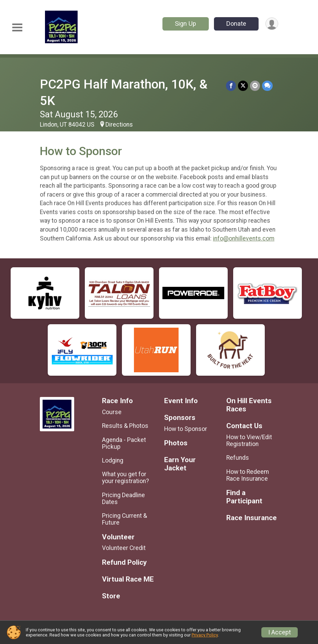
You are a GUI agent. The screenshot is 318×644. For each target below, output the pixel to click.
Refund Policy (124, 563)
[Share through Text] (267, 86)
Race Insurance (252, 518)
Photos (176, 443)
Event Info (181, 401)
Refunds (238, 458)
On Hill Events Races (249, 405)
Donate (236, 24)
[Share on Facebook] (231, 86)
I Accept (280, 632)
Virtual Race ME (128, 579)
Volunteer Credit (124, 548)
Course (112, 412)
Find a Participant (244, 497)
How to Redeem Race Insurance (248, 475)
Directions (119, 125)
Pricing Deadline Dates (123, 499)
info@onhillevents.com (244, 238)
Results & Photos (125, 426)
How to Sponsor (186, 429)
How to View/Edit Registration (249, 441)
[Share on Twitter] (243, 86)
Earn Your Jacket (180, 464)
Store (111, 596)
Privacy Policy (205, 635)
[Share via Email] (255, 86)
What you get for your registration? (126, 478)
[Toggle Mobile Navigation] (17, 28)
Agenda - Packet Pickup (124, 443)
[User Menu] (272, 24)
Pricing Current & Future (124, 519)
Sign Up (185, 24)
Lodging (113, 460)
